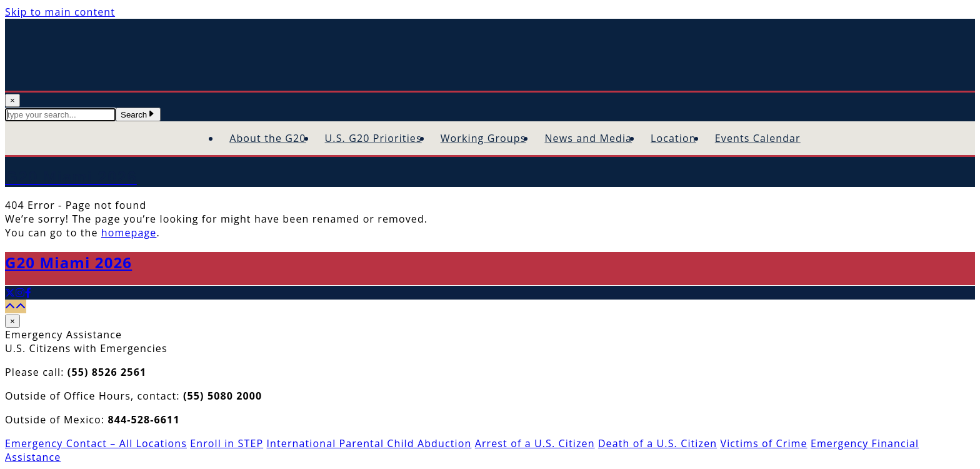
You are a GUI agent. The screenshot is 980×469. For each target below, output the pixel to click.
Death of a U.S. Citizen (657, 443)
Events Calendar (758, 138)
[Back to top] (16, 306)
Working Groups (483, 138)
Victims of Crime (763, 443)
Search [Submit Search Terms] (138, 115)
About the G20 (267, 138)
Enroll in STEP (227, 443)
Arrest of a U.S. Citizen (535, 443)
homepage (129, 233)
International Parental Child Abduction (369, 443)
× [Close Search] (12, 100)
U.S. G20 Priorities (373, 138)
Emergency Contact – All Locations (96, 443)
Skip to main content (60, 12)
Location (673, 138)
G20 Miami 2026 (68, 262)
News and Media (588, 138)
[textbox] (60, 115)
